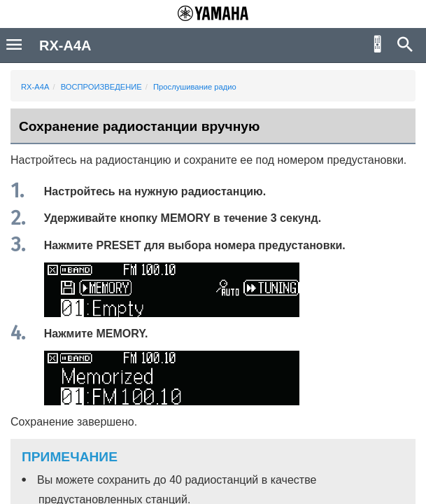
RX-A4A (35, 87)
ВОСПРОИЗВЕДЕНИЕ (101, 87)
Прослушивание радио (195, 87)
